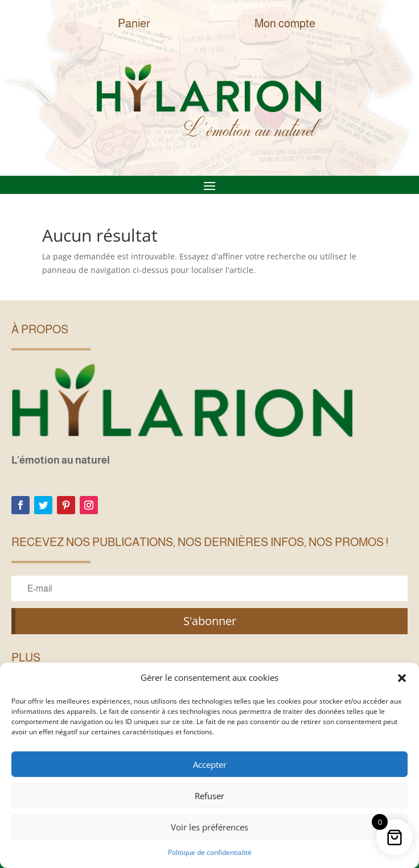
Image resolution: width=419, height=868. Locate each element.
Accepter (210, 764)
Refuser (209, 796)
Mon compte (285, 23)
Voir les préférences (209, 827)
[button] (402, 678)
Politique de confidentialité (210, 852)
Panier (134, 23)
